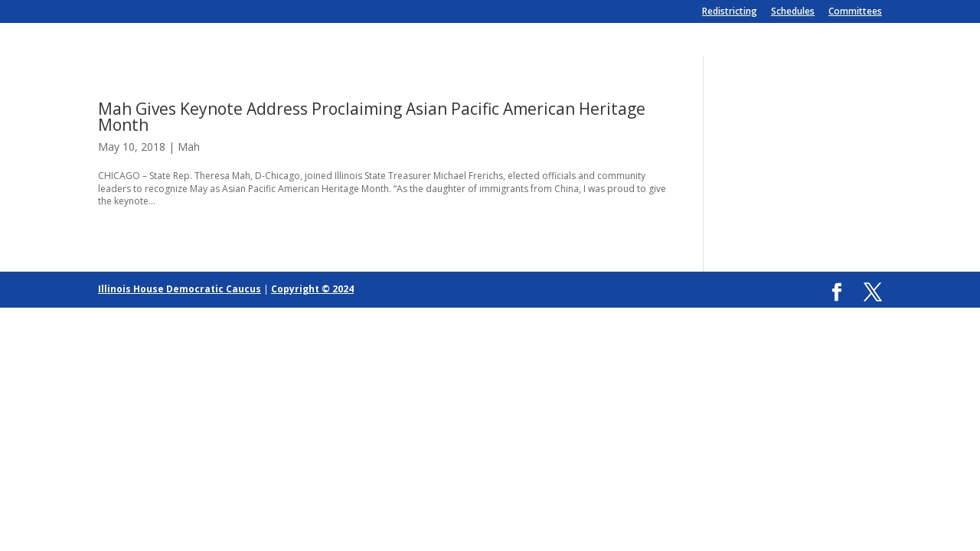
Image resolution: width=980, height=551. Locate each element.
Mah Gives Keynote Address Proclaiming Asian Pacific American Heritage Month (372, 117)
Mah (189, 147)
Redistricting (730, 12)
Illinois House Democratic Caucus (180, 289)
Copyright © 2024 (312, 289)
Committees (855, 12)
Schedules (793, 12)
